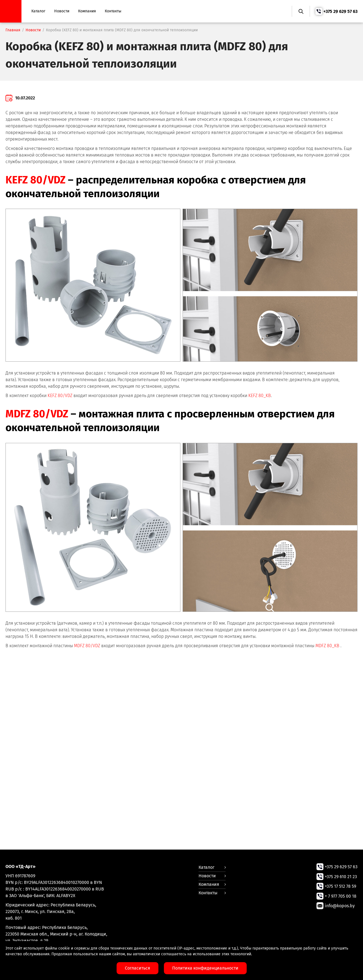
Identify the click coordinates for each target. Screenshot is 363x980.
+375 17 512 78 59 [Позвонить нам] (340, 886)
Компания (88, 11)
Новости (62, 11)
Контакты (114, 11)
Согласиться (137, 968)
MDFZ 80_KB (327, 646)
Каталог (39, 11)
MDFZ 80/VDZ (38, 414)
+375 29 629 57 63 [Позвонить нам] (340, 11)
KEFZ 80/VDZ (36, 180)
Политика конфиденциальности (205, 968)
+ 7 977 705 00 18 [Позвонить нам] (341, 896)
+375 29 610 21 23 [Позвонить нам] (341, 876)
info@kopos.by (340, 905)
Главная (13, 30)
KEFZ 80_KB (260, 396)
